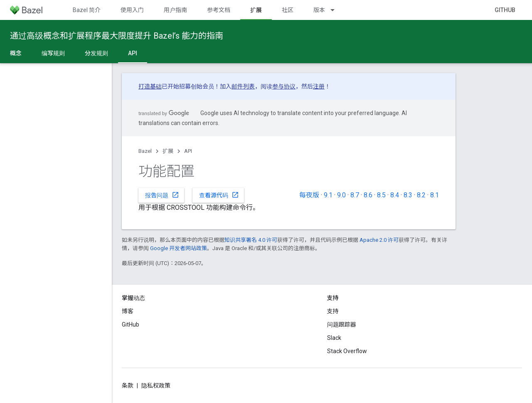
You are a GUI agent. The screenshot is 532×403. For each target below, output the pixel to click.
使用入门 (132, 10)
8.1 (435, 195)
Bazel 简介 (87, 10)
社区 (288, 10)
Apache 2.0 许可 (379, 240)
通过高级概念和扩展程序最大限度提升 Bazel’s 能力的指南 (117, 36)
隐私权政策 (156, 386)
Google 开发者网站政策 (179, 248)
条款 (128, 386)
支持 (333, 311)
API (188, 151)
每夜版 (309, 195)
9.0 (341, 195)
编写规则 (53, 53)
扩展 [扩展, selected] (256, 10)
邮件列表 (243, 86)
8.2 (421, 195)
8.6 (368, 195)
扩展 (168, 151)
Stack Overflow (347, 351)
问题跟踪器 (342, 324)
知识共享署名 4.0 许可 (251, 240)
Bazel (145, 151)
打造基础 (150, 86)
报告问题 (162, 195)
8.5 (381, 195)
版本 (319, 10)
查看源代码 (219, 195)
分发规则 (96, 53)
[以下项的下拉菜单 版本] (336, 10)
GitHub (505, 10)
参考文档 (219, 10)
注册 (319, 86)
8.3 (408, 195)
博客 (128, 311)
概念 (16, 53)
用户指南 (175, 10)
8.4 (395, 195)
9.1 (328, 195)
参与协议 (284, 86)
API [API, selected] (133, 53)
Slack (334, 338)
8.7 (355, 195)
